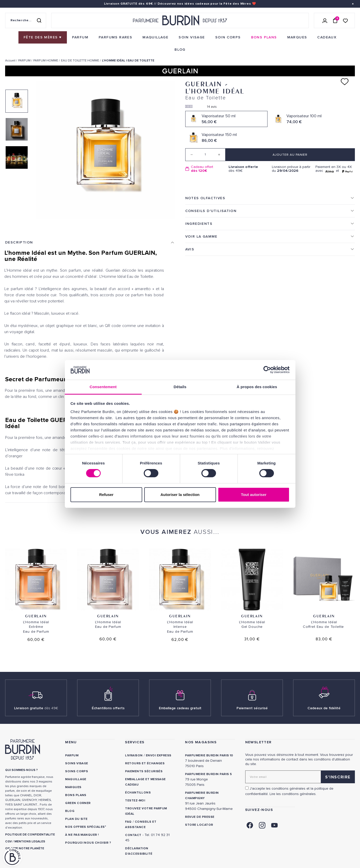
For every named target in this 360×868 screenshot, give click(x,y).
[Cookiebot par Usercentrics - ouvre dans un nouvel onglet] (267, 370)
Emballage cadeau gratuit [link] (180, 708)
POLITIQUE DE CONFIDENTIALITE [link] (30, 835)
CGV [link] (8, 841)
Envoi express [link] (159, 755)
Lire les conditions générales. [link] (293, 794)
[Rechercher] (39, 20)
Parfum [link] (72, 755)
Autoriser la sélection (180, 495)
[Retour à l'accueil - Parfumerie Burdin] (180, 20)
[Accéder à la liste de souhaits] (345, 20)
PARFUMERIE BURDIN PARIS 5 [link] (208, 774)
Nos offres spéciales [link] (85, 827)
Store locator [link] (199, 825)
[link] (43, 37)
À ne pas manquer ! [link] (82, 835)
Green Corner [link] (78, 803)
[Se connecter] (325, 20)
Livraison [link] (134, 755)
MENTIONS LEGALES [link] (30, 841)
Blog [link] (70, 811)
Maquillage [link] (76, 779)
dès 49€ (248, 169)
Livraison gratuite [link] (36, 708)
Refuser (106, 495)
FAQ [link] (128, 822)
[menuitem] (43, 37)
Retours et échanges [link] (145, 763)
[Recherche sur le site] (26, 20)
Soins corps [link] (76, 771)
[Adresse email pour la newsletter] (300, 777)
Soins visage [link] (77, 763)
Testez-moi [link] (135, 801)
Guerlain (36, 616)
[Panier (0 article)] (335, 20)
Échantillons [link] (138, 793)
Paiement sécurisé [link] (252, 708)
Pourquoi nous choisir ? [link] (88, 843)
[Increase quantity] (219, 155)
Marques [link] (73, 787)
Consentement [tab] (103, 387)
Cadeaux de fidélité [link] (324, 708)
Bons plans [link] (76, 795)
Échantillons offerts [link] (108, 708)
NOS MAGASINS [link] (201, 742)
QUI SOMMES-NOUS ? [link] (21, 770)
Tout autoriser (254, 495)
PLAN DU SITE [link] (76, 819)
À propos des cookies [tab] (257, 387)
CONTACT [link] (133, 835)
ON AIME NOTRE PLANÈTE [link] (25, 848)
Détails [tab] (180, 387)
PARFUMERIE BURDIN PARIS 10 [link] (209, 755)
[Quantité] (205, 155)
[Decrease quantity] (192, 155)
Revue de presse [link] (200, 817)
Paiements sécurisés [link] (144, 771)
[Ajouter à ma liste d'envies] (345, 82)
